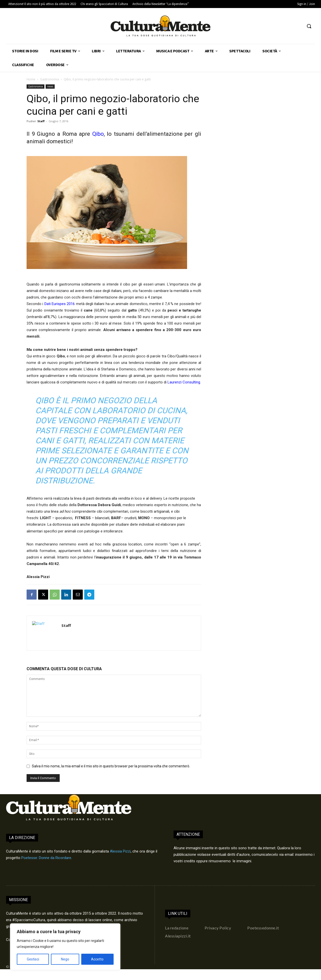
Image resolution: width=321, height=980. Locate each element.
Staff (41, 121)
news (50, 86)
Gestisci (33, 959)
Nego (65, 959)
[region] (65, 947)
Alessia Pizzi (120, 851)
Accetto (97, 959)
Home (31, 79)
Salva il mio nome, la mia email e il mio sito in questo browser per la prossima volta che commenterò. (111, 766)
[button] (309, 26)
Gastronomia (50, 79)
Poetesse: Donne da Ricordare (46, 858)
